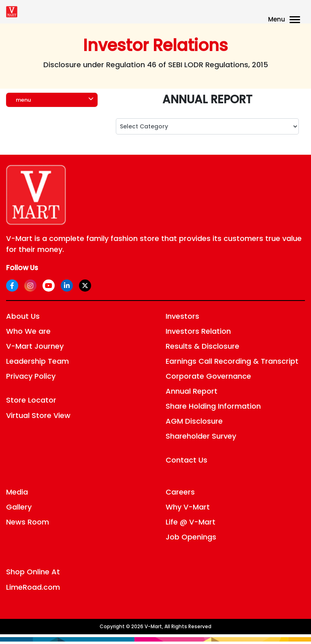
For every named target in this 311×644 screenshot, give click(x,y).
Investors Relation (198, 331)
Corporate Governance (208, 376)
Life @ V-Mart (191, 522)
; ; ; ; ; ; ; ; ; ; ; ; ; (207, 126)
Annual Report (192, 391)
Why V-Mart (188, 507)
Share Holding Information (213, 406)
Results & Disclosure (202, 346)
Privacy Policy (31, 376)
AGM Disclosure (194, 421)
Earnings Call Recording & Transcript (232, 361)
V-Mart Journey (35, 346)
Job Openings (191, 537)
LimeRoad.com (33, 587)
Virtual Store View (38, 415)
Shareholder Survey (201, 436)
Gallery (19, 507)
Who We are (28, 331)
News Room (28, 522)
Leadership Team (37, 361)
